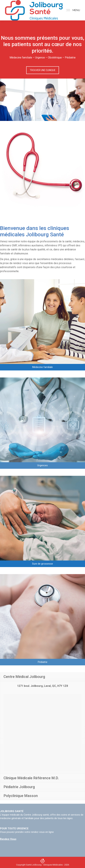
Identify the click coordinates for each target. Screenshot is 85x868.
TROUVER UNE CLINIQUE (43, 70)
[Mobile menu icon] (72, 10)
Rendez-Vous (8, 839)
